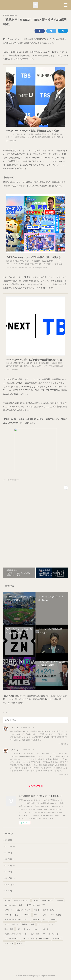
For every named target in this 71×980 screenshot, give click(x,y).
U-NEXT (60, 900)
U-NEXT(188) (7, 480)
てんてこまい (15, 728)
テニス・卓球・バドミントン (16, 934)
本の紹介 (20, 943)
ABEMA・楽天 (47, 900)
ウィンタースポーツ (51, 934)
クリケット (9, 943)
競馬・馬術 (35, 934)
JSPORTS (26, 915)
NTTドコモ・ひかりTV (36, 905)
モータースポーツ (11, 924)
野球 (45, 920)
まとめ (7, 900)
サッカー (36, 920)
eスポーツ (57, 939)
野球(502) (15, 480)
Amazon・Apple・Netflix (14, 905)
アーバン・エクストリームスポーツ (36, 939)
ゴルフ (46, 929)
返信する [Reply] (63, 744)
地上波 (37, 910)
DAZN (35, 900)
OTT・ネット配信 (11, 915)
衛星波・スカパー (50, 910)
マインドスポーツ (11, 939)
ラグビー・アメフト (46, 924)
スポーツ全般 (56, 915)
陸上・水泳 (9, 929)
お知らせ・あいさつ (21, 900)
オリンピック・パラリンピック (16, 920)
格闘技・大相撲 (28, 924)
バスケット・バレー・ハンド (28, 929)
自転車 (53, 920)
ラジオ (44, 915)
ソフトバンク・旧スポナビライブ (17, 910)
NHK (36, 915)
